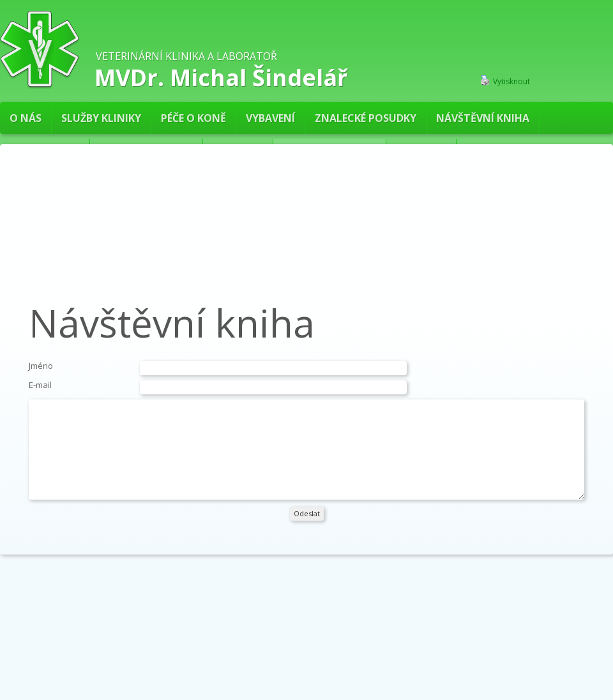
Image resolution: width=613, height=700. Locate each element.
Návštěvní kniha (483, 118)
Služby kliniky (101, 118)
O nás (26, 118)
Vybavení (270, 118)
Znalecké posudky (366, 118)
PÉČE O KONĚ (193, 118)
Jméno (41, 366)
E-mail (40, 385)
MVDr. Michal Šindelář (221, 76)
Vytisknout (505, 81)
